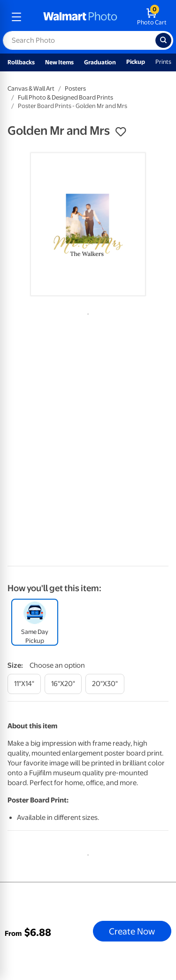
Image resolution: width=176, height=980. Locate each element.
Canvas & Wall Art (31, 89)
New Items (59, 62)
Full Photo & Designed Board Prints (65, 97)
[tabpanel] (88, 224)
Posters (75, 89)
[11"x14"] (24, 684)
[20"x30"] (105, 684)
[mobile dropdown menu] (16, 17)
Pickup (136, 62)
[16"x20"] (63, 684)
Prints (163, 62)
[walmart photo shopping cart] (152, 17)
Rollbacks (21, 62)
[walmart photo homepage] (80, 17)
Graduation (100, 62)
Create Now (132, 931)
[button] (121, 132)
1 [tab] (86, 312)
